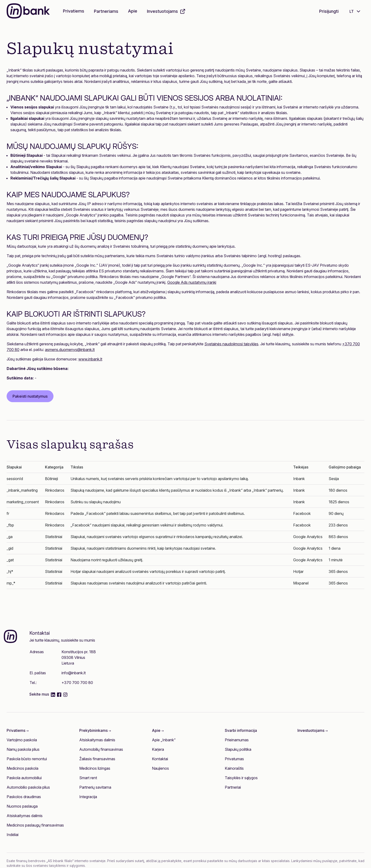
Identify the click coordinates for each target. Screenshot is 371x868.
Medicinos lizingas (95, 768)
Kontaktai (160, 759)
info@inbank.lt (74, 673)
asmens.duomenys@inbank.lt (70, 350)
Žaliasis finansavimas (97, 759)
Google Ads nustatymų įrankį (192, 282)
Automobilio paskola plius (28, 787)
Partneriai (233, 787)
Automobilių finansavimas (101, 749)
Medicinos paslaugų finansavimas (35, 825)
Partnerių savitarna (95, 787)
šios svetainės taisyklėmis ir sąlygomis (55, 866)
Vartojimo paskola (22, 740)
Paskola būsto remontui (27, 759)
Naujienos (160, 768)
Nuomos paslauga (22, 806)
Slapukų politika (238, 749)
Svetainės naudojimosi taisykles (231, 344)
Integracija (88, 797)
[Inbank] (28, 11)
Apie (133, 11)
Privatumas (234, 759)
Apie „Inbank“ (164, 740)
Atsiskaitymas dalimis (25, 816)
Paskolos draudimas (24, 797)
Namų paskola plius (23, 749)
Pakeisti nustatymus (30, 396)
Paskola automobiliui (24, 778)
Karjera (158, 749)
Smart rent (88, 778)
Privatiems (74, 11)
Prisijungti (329, 11)
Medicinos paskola (22, 768)
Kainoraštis (234, 768)
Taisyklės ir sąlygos (241, 778)
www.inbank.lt (90, 359)
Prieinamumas (237, 740)
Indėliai (13, 835)
